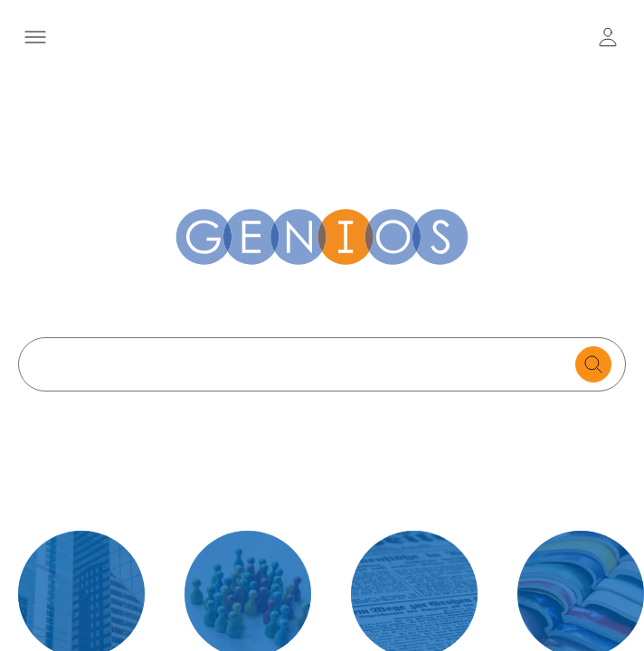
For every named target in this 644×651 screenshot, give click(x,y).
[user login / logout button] (608, 37)
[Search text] (302, 364)
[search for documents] (593, 364)
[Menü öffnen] (35, 37)
